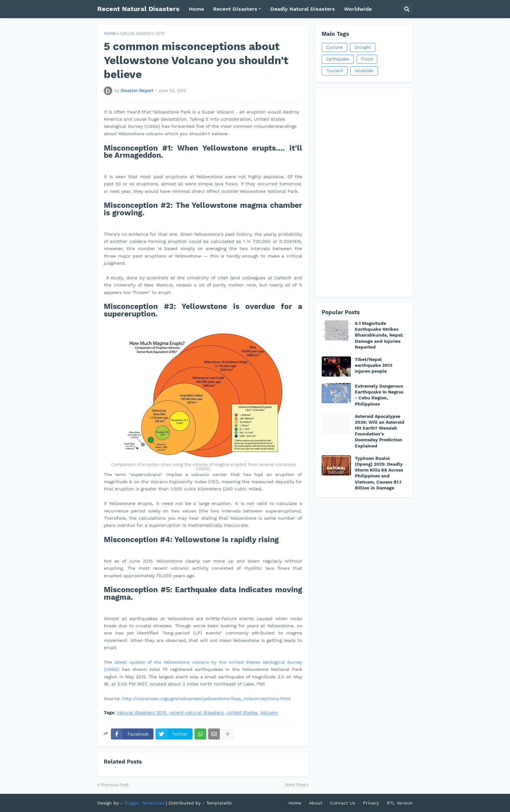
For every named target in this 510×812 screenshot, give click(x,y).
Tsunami (335, 71)
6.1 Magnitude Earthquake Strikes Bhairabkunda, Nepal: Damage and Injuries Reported (379, 335)
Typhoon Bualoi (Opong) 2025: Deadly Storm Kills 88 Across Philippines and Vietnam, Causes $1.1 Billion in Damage (379, 473)
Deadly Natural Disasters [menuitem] (303, 9)
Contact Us (343, 803)
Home (110, 33)
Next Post (295, 785)
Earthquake (338, 59)
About (316, 803)
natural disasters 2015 (142, 33)
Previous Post (114, 785)
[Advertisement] (364, 193)
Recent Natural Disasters (138, 9)
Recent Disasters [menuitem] (235, 9)
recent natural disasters (196, 713)
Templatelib (219, 803)
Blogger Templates (144, 803)
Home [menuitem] (196, 9)
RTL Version (400, 803)
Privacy (371, 803)
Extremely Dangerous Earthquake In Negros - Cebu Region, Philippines (379, 395)
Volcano (269, 713)
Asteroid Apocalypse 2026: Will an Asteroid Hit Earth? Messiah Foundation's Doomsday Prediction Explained (380, 431)
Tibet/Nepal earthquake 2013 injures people (374, 365)
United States (242, 713)
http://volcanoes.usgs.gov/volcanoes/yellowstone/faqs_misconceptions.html (206, 699)
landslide (364, 71)
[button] (407, 9)
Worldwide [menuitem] (358, 9)
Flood (367, 59)
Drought (363, 47)
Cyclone (335, 47)
